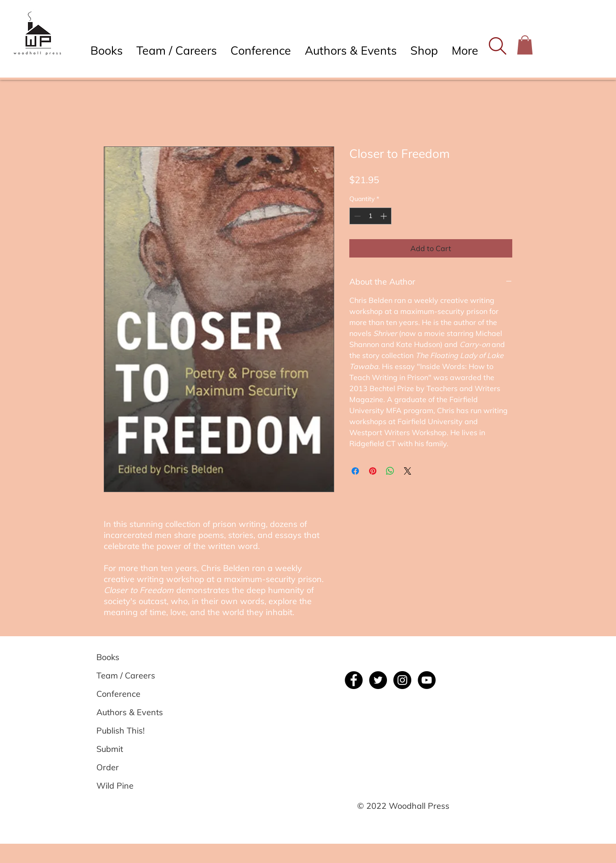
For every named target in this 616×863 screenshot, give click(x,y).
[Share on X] (408, 471)
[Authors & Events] (130, 712)
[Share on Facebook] (355, 471)
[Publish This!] (129, 731)
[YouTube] (427, 680)
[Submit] (129, 749)
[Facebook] (354, 680)
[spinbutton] (370, 216)
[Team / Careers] (129, 676)
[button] (497, 46)
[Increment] (384, 216)
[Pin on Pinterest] (373, 471)
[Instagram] (402, 680)
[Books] (129, 657)
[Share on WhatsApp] (390, 471)
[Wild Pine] (129, 786)
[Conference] (129, 694)
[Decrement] (356, 216)
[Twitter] (378, 680)
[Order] (129, 768)
